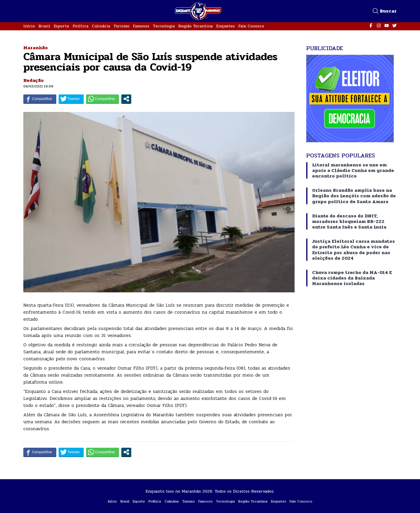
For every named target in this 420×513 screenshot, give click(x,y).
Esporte (61, 26)
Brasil (44, 26)
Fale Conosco (251, 26)
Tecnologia (164, 26)
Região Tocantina (195, 26)
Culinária (101, 26)
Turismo (121, 26)
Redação (34, 80)
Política (80, 26)
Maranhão (36, 48)
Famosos (141, 26)
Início (29, 26)
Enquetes (225, 26)
